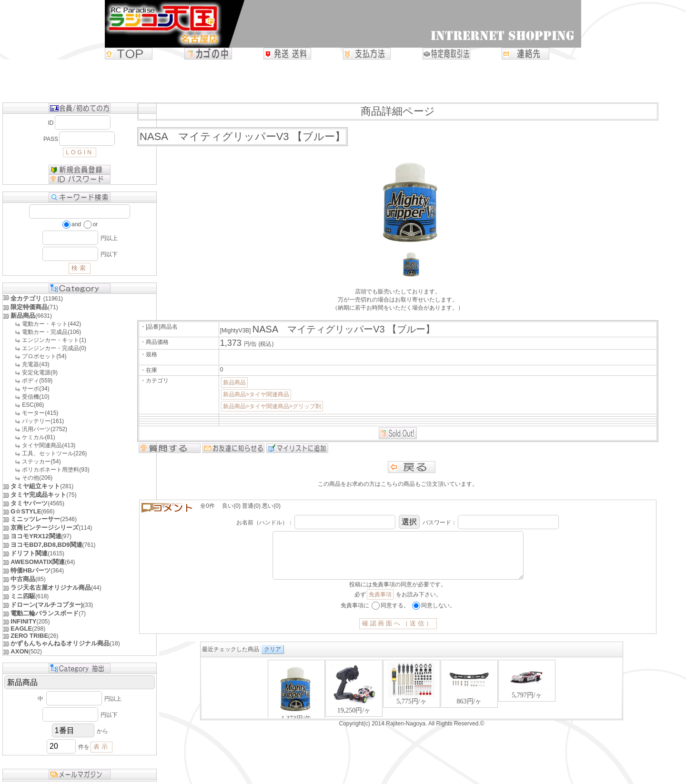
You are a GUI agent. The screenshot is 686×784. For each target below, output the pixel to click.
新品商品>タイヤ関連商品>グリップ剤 (272, 406)
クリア (272, 659)
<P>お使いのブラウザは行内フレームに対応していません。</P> (412, 698)
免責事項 (380, 604)
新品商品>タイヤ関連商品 (256, 394)
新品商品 (234, 382)
